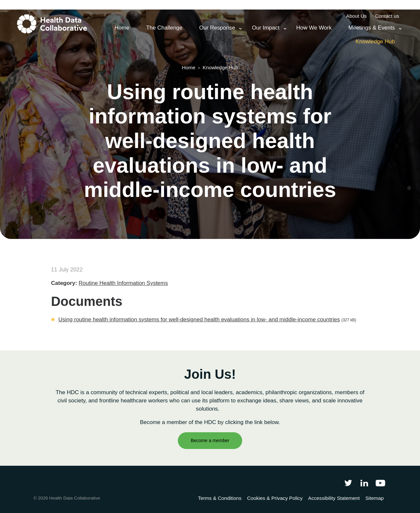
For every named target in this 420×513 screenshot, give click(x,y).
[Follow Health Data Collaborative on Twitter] (348, 483)
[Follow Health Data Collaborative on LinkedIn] (364, 483)
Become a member (210, 440)
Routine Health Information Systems (123, 283)
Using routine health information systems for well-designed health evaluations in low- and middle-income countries (199, 320)
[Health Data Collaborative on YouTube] (380, 483)
